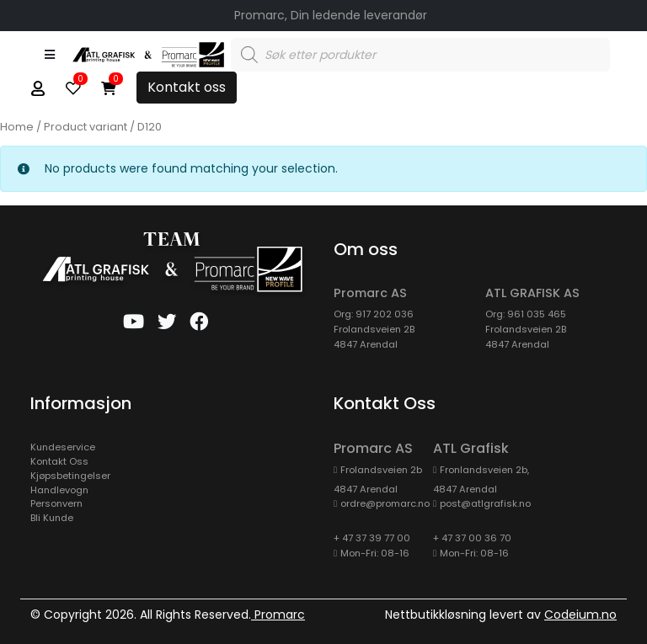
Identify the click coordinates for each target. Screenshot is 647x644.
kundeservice (63, 447)
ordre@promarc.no (385, 503)
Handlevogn (59, 490)
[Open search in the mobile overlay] (420, 55)
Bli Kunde (52, 518)
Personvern (56, 503)
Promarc (278, 615)
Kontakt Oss (59, 461)
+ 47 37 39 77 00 (372, 538)
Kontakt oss (187, 87)
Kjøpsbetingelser (70, 476)
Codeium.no (580, 615)
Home (17, 127)
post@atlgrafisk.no (485, 503)
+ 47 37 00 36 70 (472, 538)
